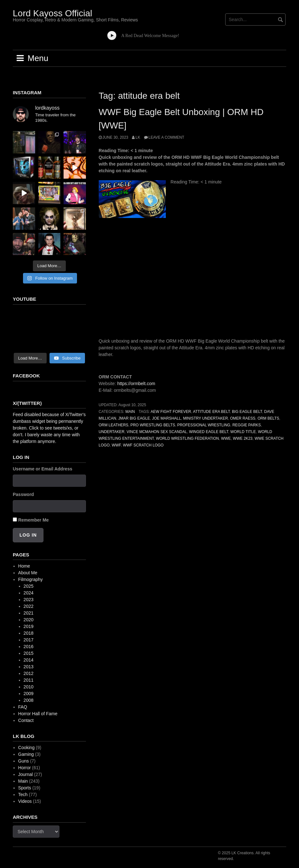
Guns (23, 761)
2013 (29, 667)
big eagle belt (247, 412)
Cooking (26, 748)
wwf (116, 445)
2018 (29, 633)
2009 (29, 694)
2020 (29, 620)
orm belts (268, 418)
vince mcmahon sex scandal (157, 432)
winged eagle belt (209, 432)
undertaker (112, 432)
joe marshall (167, 418)
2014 (29, 660)
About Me (28, 573)
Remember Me (34, 520)
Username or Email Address (42, 469)
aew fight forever (171, 412)
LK (138, 137)
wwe (226, 438)
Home (24, 566)
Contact (26, 720)
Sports (25, 788)
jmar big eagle (134, 418)
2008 (29, 700)
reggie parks (246, 425)
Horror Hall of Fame (38, 714)
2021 (29, 613)
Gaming (26, 754)
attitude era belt (211, 412)
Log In (28, 535)
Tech (23, 794)
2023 (29, 600)
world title (243, 432)
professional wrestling (204, 425)
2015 (29, 653)
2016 (29, 647)
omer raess (243, 418)
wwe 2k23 (243, 438)
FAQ (23, 707)
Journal (26, 774)
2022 (29, 606)
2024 (29, 593)
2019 (29, 626)
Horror (25, 768)
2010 (29, 687)
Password (23, 494)
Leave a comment (166, 137)
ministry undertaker (206, 418)
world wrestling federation (187, 438)
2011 (29, 680)
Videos (25, 801)
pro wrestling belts (153, 425)
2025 (29, 586)
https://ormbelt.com (136, 384)
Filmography (31, 579)
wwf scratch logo (143, 445)
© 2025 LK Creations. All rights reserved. (244, 856)
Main (130, 412)
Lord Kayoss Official (53, 13)
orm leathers (114, 425)
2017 (29, 640)
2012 (29, 673)
